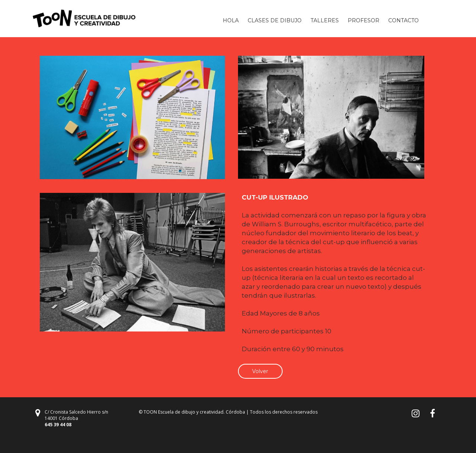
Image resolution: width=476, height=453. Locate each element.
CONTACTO (403, 20)
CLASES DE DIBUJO (275, 20)
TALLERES (325, 20)
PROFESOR (364, 20)
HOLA (231, 20)
